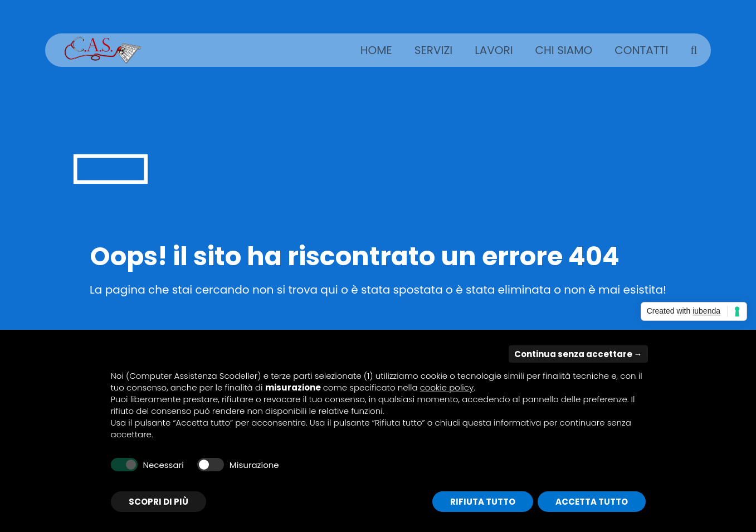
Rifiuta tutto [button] (483, 502)
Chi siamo (564, 50)
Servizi (433, 50)
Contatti (641, 50)
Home (376, 50)
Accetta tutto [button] (592, 502)
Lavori (494, 50)
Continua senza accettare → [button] (578, 354)
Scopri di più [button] (158, 502)
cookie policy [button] (447, 387)
